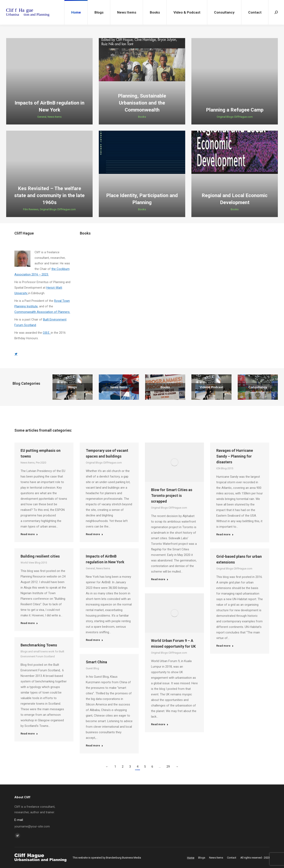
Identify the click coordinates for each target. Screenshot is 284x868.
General (42, 117)
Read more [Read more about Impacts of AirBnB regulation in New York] (94, 640)
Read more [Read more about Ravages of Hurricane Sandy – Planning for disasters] (225, 534)
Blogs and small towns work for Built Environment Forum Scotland (42, 654)
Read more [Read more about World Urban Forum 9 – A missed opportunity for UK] (160, 724)
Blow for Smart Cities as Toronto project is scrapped (172, 496)
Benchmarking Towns (39, 645)
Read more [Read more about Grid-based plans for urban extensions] (225, 646)
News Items (55, 117)
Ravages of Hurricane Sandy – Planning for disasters (235, 456)
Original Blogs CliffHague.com (235, 117)
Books (142, 117)
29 (168, 767)
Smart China (96, 662)
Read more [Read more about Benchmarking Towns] (29, 734)
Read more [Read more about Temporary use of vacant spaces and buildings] (94, 534)
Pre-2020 (41, 463)
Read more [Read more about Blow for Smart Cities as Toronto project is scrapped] (160, 579)
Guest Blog (92, 668)
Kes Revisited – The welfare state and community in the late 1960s (49, 195)
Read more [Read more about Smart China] (94, 745)
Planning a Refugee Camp (235, 110)
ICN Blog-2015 (225, 468)
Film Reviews (31, 209)
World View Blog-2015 (34, 563)
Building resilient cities (40, 556)
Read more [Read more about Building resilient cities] (29, 623)
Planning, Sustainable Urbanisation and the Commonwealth (142, 103)
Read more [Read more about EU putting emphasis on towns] (29, 534)
